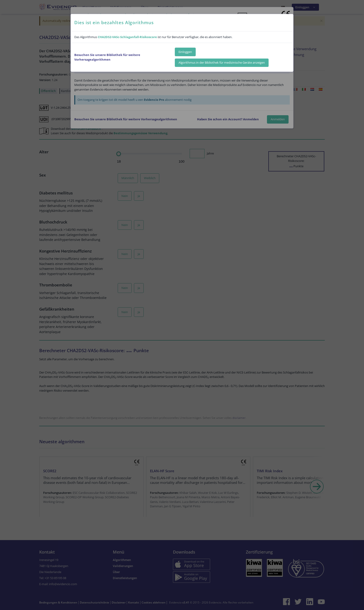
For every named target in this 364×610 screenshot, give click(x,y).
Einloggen (185, 52)
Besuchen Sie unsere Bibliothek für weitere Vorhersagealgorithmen (107, 57)
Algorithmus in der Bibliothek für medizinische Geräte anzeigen (222, 62)
